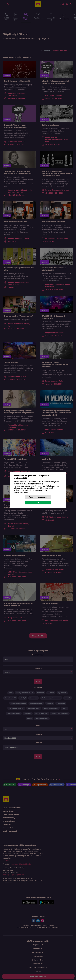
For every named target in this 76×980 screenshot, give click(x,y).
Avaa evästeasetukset (38, 497)
